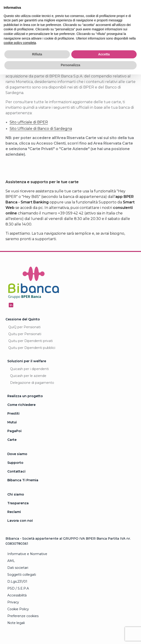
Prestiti (13, 413)
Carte (12, 440)
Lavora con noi (20, 521)
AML (11, 561)
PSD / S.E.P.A (18, 588)
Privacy (13, 602)
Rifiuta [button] (37, 54)
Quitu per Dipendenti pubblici (32, 348)
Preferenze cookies (23, 616)
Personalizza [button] (70, 65)
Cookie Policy (18, 609)
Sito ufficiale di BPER (29, 122)
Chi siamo (16, 494)
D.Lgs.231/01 (17, 581)
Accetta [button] (104, 54)
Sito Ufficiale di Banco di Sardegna (41, 129)
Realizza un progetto (25, 396)
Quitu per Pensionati (25, 334)
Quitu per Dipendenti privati (30, 341)
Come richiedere (21, 405)
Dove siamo (17, 454)
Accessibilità (17, 595)
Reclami (14, 512)
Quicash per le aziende (28, 376)
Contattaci (16, 471)
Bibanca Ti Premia (23, 480)
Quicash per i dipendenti (29, 369)
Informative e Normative (27, 554)
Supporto (15, 463)
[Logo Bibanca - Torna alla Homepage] (34, 284)
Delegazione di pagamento (32, 383)
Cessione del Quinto (23, 319)
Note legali (16, 623)
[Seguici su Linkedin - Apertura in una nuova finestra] (11, 305)
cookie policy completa (20, 43)
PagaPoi (14, 431)
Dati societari (18, 568)
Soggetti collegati (22, 575)
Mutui (12, 422)
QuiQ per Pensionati (24, 327)
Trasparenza (18, 503)
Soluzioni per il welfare (27, 361)
